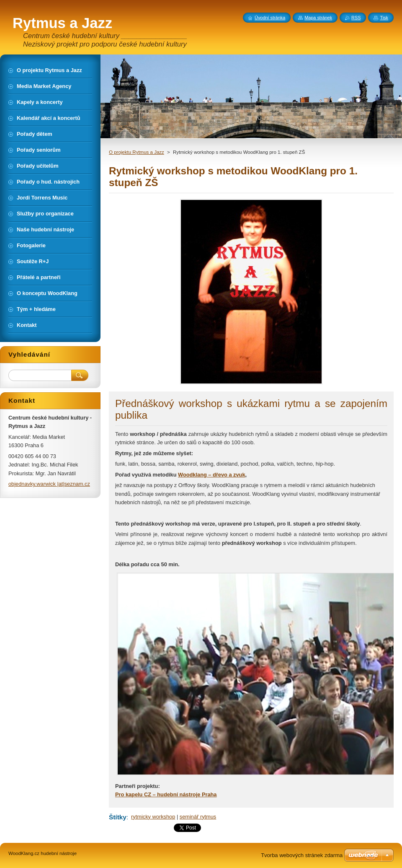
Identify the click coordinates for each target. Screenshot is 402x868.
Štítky (118, 817)
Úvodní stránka (270, 18)
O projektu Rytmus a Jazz (137, 152)
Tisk (384, 18)
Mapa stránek (318, 18)
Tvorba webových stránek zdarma (302, 855)
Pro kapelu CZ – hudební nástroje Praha (166, 794)
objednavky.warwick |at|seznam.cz (49, 484)
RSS (356, 18)
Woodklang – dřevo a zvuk (211, 475)
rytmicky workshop (153, 817)
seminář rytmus (198, 817)
